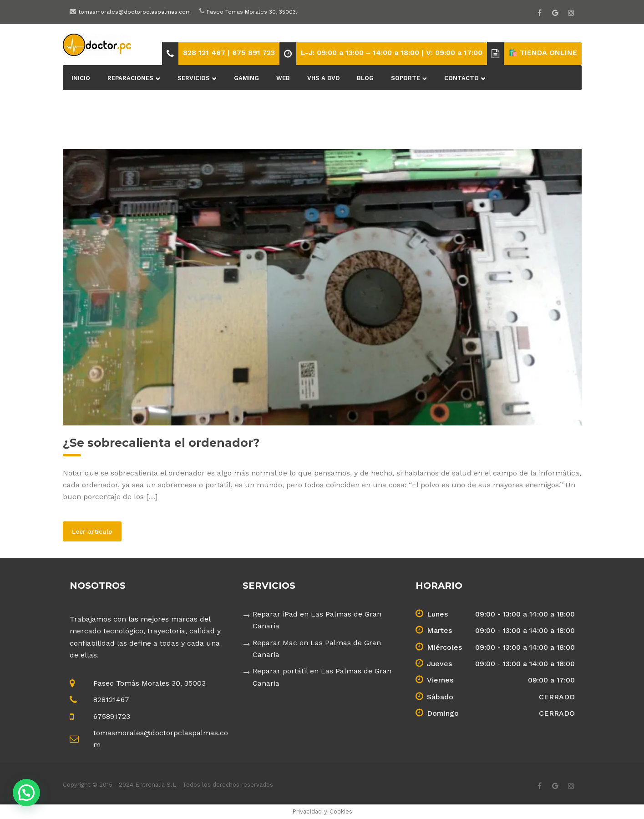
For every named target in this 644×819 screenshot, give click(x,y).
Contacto (461, 78)
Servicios (194, 78)
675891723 (112, 716)
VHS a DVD (323, 78)
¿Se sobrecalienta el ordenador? (161, 443)
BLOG (365, 78)
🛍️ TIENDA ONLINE (543, 53)
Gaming (246, 78)
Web (283, 78)
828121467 (111, 700)
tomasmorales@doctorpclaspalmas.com (134, 12)
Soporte (406, 78)
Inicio (81, 78)
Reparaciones (130, 78)
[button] (26, 793)
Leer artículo (97, 531)
